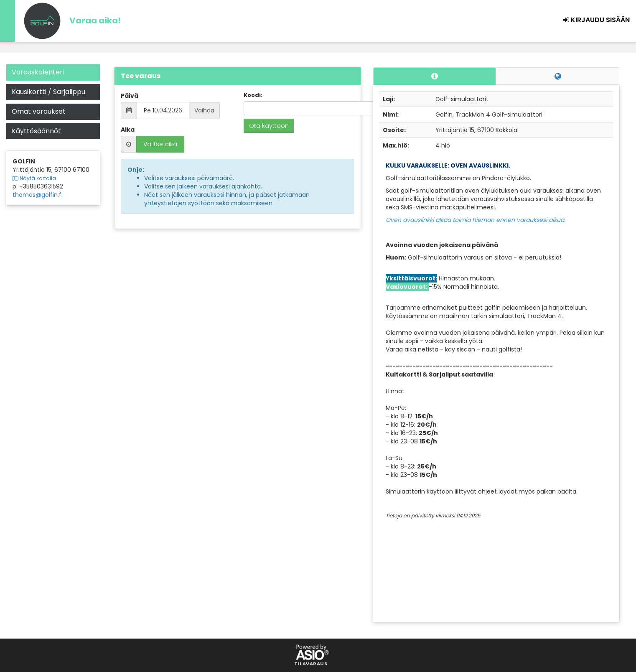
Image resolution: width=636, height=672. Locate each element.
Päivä (130, 96)
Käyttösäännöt (36, 131)
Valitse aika (160, 144)
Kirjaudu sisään (597, 20)
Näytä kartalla (34, 178)
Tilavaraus (311, 664)
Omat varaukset (39, 111)
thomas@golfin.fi (38, 195)
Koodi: (253, 95)
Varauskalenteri (38, 72)
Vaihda (204, 110)
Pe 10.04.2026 (163, 110)
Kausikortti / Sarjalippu (48, 92)
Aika (128, 130)
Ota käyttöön (269, 126)
